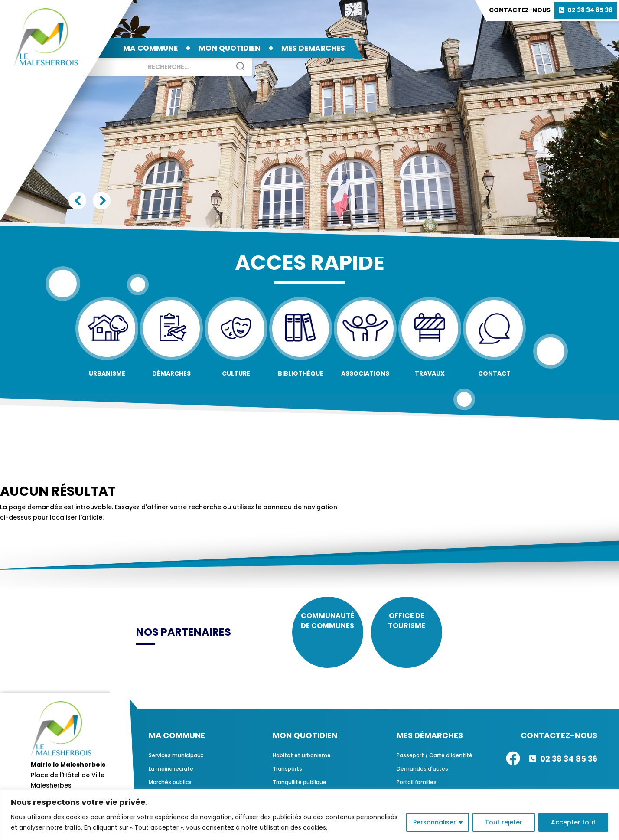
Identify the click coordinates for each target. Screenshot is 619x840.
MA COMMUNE (150, 48)
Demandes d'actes (422, 778)
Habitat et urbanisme (302, 764)
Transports (287, 778)
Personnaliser (435, 822)
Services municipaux (176, 764)
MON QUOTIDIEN (230, 48)
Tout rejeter (504, 822)
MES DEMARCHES (313, 48)
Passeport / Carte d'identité (435, 764)
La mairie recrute (171, 778)
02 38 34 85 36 (590, 10)
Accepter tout (573, 822)
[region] (309, 815)
